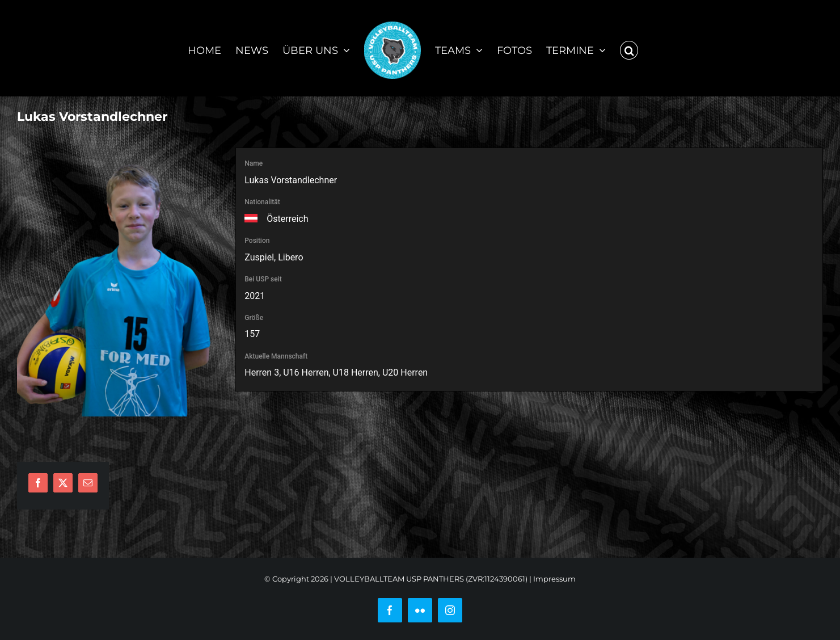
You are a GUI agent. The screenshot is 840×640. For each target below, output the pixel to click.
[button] (629, 48)
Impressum (554, 579)
